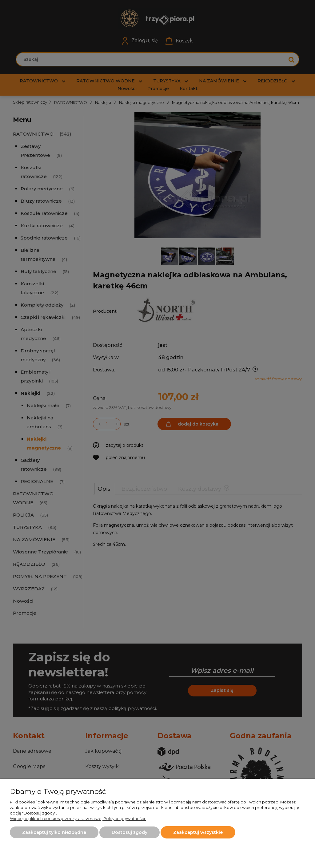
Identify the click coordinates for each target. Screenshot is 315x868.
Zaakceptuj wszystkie (198, 832)
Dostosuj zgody (130, 832)
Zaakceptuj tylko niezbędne (54, 832)
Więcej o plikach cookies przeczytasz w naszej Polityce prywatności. (78, 818)
